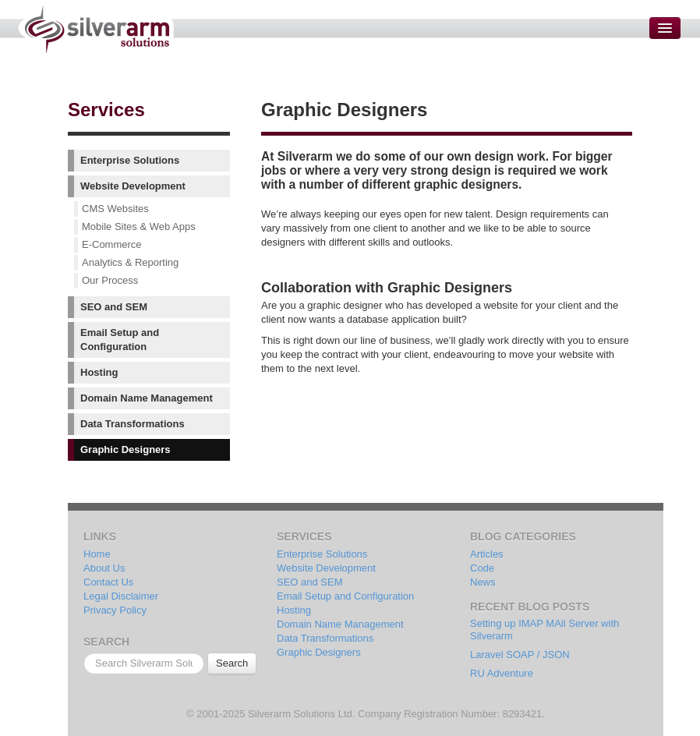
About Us (104, 568)
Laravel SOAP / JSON (520, 655)
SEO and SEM (114, 307)
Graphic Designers (126, 449)
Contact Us (108, 582)
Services (106, 110)
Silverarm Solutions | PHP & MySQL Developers (95, 29)
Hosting (99, 372)
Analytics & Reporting (130, 262)
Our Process (110, 280)
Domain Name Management (147, 398)
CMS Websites (115, 209)
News (483, 582)
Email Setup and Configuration (120, 340)
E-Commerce (112, 244)
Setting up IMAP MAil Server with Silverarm (544, 630)
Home (97, 554)
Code (482, 568)
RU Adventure (502, 673)
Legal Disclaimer (121, 596)
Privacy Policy (115, 610)
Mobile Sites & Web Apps (139, 226)
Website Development (133, 186)
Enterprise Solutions (130, 160)
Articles (487, 554)
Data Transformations (133, 424)
